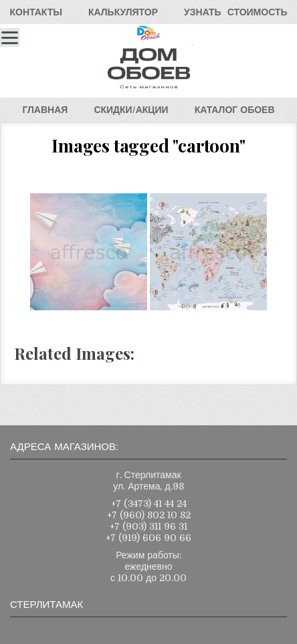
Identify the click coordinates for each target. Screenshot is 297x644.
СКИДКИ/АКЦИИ (131, 110)
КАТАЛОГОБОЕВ (235, 110)
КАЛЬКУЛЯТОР (123, 12)
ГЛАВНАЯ (45, 110)
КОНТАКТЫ (35, 12)
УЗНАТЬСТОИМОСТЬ (235, 12)
